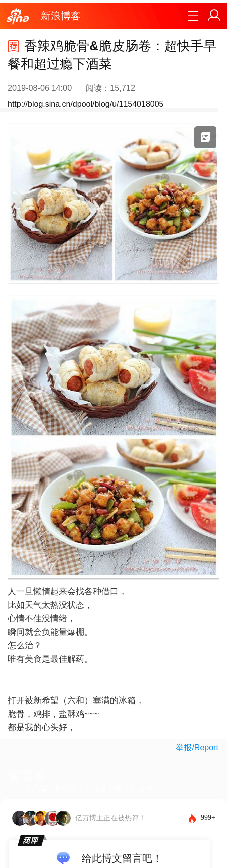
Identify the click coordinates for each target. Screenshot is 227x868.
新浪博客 (61, 16)
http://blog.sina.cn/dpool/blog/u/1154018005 (85, 104)
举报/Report (197, 748)
